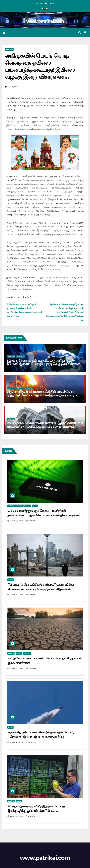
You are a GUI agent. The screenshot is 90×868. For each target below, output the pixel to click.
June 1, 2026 (17, 742)
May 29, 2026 (17, 816)
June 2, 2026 (17, 669)
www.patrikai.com (45, 21)
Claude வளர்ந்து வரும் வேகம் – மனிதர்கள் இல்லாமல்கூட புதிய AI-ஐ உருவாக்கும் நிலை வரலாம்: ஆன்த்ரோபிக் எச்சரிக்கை (44, 515)
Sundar (31, 521)
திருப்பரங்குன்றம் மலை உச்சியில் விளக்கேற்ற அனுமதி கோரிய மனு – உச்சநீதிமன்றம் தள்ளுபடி (43, 394)
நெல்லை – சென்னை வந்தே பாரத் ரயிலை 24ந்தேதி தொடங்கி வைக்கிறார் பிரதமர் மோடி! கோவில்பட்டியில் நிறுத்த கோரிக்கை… (65, 312)
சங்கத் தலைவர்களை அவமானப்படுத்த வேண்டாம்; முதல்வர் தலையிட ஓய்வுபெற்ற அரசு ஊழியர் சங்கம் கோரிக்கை (45, 427)
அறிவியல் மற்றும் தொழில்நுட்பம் (19, 506)
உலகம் (35, 506)
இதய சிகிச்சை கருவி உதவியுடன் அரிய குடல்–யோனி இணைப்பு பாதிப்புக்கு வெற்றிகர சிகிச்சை (43, 362)
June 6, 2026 (17, 521)
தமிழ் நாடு (9, 50)
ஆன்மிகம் (11, 388)
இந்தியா (20, 388)
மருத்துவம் (21, 357)
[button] (79, 33)
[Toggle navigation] (85, 33)
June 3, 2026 (17, 595)
